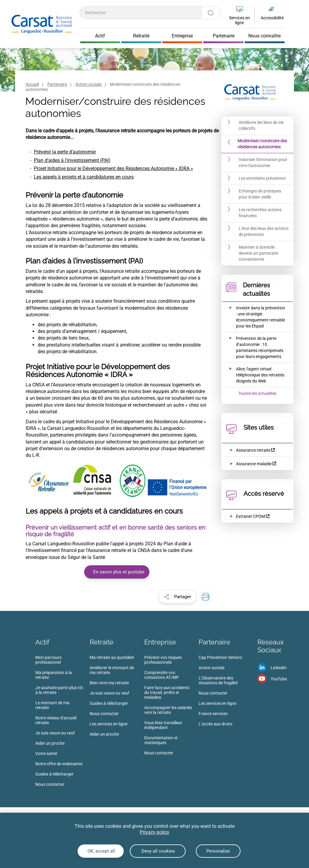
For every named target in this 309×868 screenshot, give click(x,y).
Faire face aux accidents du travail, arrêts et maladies (167, 692)
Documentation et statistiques (161, 740)
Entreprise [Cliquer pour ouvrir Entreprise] (182, 36)
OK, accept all (101, 851)
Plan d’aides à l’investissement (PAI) (72, 160)
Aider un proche (50, 743)
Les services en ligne (108, 724)
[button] (177, 597)
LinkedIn (279, 668)
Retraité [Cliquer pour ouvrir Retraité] (141, 36)
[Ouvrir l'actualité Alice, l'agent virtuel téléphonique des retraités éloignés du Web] (253, 375)
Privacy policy (154, 832)
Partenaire (57, 84)
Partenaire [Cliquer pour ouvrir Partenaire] (224, 36)
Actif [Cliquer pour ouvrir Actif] (100, 36)
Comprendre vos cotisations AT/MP (162, 675)
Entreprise (160, 642)
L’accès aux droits (215, 724)
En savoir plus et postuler (119, 572)
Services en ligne (239, 20)
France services (213, 714)
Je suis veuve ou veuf (55, 733)
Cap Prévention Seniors (220, 657)
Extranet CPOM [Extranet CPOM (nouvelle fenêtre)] (250, 516)
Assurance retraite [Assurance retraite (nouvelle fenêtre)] (253, 450)
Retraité (102, 642)
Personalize (218, 851)
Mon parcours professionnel (48, 660)
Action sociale (89, 84)
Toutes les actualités (257, 393)
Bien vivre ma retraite (109, 683)
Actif (42, 642)
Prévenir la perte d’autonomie (65, 152)
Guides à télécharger (54, 774)
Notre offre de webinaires (59, 764)
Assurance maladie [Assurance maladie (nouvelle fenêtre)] (254, 464)
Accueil (32, 84)
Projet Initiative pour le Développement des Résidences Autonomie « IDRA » (113, 168)
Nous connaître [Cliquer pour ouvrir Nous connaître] (264, 36)
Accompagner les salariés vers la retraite (168, 710)
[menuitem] (62, 723)
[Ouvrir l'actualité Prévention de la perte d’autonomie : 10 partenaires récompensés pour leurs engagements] (253, 347)
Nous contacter (50, 784)
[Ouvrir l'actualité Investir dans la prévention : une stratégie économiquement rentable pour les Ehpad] (253, 317)
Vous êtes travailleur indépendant (163, 725)
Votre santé (46, 753)
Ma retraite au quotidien (112, 657)
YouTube (279, 679)
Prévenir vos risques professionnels (163, 660)
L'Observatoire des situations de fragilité (218, 680)
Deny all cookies (158, 851)
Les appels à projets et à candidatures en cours (84, 177)
